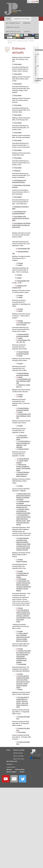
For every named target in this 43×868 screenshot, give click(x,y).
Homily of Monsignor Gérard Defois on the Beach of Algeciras (23, 474)
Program (21, 263)
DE (15, 283)
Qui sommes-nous (12, 761)
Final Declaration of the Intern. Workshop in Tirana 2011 (24, 416)
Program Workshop (24, 459)
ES (24, 342)
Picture (18, 622)
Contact (22, 772)
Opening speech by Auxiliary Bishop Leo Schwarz (23, 575)
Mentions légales (11, 772)
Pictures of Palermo (22, 561)
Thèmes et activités (21, 19)
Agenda (20, 265)
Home (8, 19)
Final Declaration (23, 340)
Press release (18, 64)
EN (29, 340)
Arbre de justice (20, 770)
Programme (17, 171)
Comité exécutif (11, 767)
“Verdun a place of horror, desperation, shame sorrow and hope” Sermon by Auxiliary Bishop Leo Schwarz (23, 637)
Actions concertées (18, 756)
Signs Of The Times (19, 759)
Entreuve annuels (18, 753)
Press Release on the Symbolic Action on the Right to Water (21, 218)
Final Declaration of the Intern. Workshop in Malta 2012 (24, 381)
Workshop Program (23, 449)
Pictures (20, 689)
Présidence (10, 764)
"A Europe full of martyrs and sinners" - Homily (22, 437)
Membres (9, 770)
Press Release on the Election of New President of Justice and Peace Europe (21, 225)
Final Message (22, 579)
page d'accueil (12, 41)
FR (20, 283)
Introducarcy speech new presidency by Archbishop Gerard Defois (23, 511)
